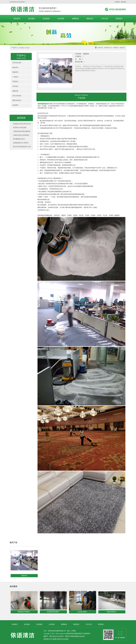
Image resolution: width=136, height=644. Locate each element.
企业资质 (61, 19)
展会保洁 (15, 67)
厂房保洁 (15, 77)
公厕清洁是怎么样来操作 (21, 135)
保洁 (60, 639)
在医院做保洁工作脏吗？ (21, 143)
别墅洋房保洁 (17, 100)
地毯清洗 (116, 48)
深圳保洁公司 (108, 48)
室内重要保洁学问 (19, 139)
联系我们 (119, 19)
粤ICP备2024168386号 (57, 636)
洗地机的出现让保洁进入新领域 (23, 124)
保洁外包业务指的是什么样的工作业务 (23, 147)
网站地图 (123, 2)
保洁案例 (46, 19)
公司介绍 (105, 19)
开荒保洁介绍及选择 (20, 128)
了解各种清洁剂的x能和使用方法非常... (23, 131)
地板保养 (15, 91)
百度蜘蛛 (117, 2)
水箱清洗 (15, 105)
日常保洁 (15, 86)
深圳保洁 (17, 19)
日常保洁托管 (17, 63)
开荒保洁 (15, 82)
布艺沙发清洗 (17, 96)
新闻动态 (90, 19)
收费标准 (75, 19)
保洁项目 (31, 19)
